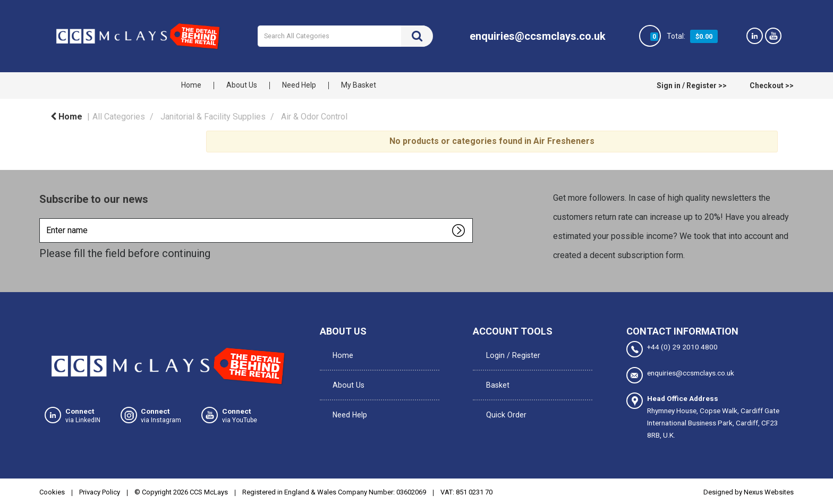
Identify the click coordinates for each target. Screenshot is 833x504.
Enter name (42, 218)
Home (191, 85)
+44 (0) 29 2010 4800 (672, 349)
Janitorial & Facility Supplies (213, 117)
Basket (494, 373)
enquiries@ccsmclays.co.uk (680, 374)
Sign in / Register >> (692, 86)
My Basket (359, 85)
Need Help (299, 85)
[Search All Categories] (345, 36)
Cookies (52, 490)
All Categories (119, 117)
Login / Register (509, 351)
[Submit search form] (417, 36)
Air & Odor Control (314, 117)
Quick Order (503, 395)
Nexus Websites (769, 490)
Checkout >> (772, 86)
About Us (242, 85)
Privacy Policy (100, 490)
